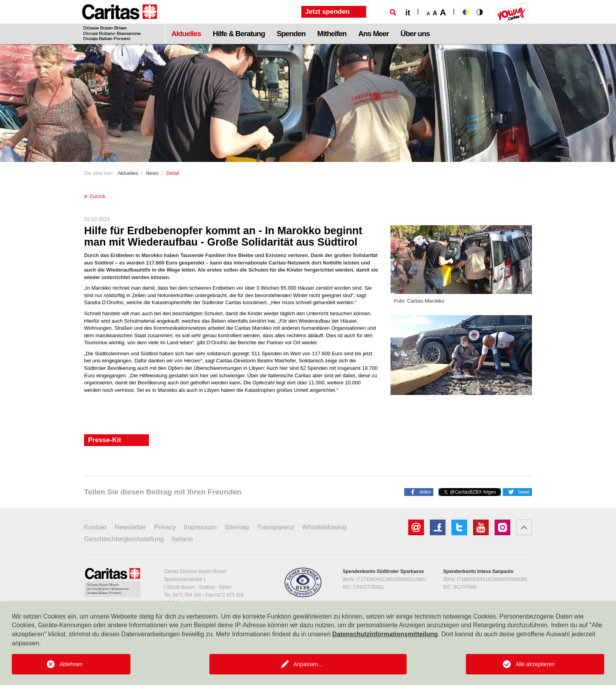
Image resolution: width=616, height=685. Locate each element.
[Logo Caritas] (120, 22)
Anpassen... (308, 664)
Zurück (95, 196)
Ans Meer (374, 34)
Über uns (415, 34)
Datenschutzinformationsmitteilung (385, 634)
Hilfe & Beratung (239, 34)
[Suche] (393, 12)
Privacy (165, 527)
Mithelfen (332, 34)
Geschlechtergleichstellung (124, 539)
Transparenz (276, 527)
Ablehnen (71, 664)
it (408, 13)
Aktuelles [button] (186, 34)
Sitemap (237, 527)
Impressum (200, 527)
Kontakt (95, 527)
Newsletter (130, 527)
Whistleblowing (324, 527)
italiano (182, 539)
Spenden (291, 34)
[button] (419, 492)
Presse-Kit (104, 440)
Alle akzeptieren (535, 664)
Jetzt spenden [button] (327, 12)
